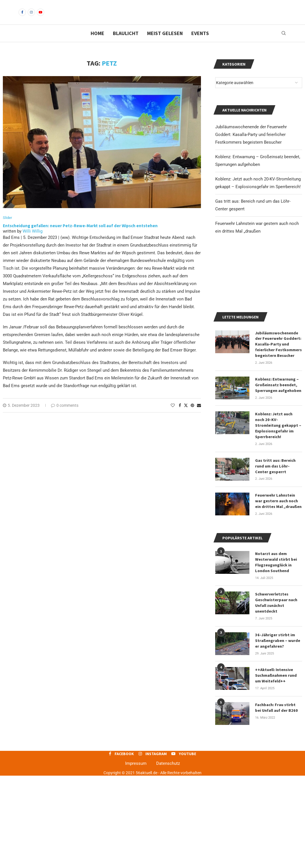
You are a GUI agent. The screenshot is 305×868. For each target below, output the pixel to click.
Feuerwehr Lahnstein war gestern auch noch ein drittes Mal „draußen (278, 594)
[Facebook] (22, 17)
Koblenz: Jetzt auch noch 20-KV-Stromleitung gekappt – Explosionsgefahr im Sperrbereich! (278, 520)
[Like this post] (173, 415)
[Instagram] (31, 17)
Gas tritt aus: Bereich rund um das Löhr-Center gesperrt (278, 560)
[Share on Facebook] (180, 415)
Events (200, 43)
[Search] (284, 43)
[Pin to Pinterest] (192, 415)
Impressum (136, 856)
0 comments (65, 415)
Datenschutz (168, 856)
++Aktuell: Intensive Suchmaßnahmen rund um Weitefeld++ (276, 768)
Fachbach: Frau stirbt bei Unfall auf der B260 (276, 800)
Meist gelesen (165, 43)
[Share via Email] (199, 415)
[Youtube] (40, 17)
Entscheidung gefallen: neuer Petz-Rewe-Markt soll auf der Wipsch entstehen (80, 236)
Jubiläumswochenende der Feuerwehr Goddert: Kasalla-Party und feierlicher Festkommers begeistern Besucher (251, 144)
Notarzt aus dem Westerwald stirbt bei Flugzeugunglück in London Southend (276, 655)
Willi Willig (32, 241)
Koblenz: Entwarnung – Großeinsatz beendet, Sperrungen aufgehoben (278, 479)
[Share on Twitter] (186, 415)
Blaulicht (126, 43)
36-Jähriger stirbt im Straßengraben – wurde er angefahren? (278, 733)
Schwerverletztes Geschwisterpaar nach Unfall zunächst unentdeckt (276, 696)
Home (97, 43)
